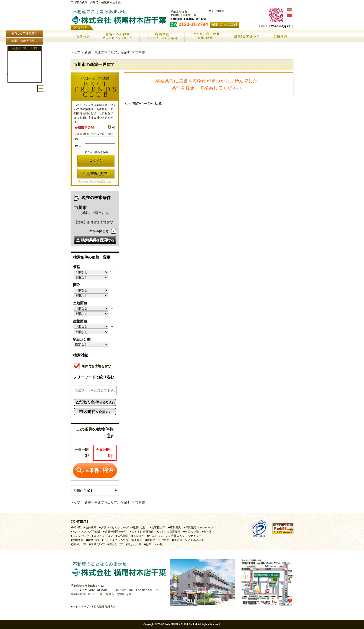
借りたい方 (116, 544)
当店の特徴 (192, 532)
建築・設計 (140, 527)
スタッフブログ (103, 536)
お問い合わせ (154, 544)
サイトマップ (81, 607)
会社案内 (209, 532)
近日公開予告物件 (116, 532)
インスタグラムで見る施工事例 (123, 540)
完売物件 (139, 536)
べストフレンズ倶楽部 (86, 532)
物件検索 (91, 527)
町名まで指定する (95, 213)
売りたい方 (98, 544)
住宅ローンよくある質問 (189, 540)
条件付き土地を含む (92, 365)
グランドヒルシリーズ (115, 527)
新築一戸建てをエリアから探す (107, 52)
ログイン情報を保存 (95, 152)
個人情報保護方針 (105, 607)
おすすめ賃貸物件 (169, 532)
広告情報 (123, 536)
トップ (75, 52)
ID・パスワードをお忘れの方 (95, 181)
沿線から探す (83, 491)
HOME (76, 527)
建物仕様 (94, 540)
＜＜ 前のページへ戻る (143, 103)
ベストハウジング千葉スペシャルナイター (175, 536)
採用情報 (78, 540)
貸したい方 (134, 544)
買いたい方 (79, 544)
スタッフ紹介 (81, 536)
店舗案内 (175, 527)
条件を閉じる (99, 231)
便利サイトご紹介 (158, 540)
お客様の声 (158, 527)
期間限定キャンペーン (199, 527)
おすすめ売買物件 (143, 532)
